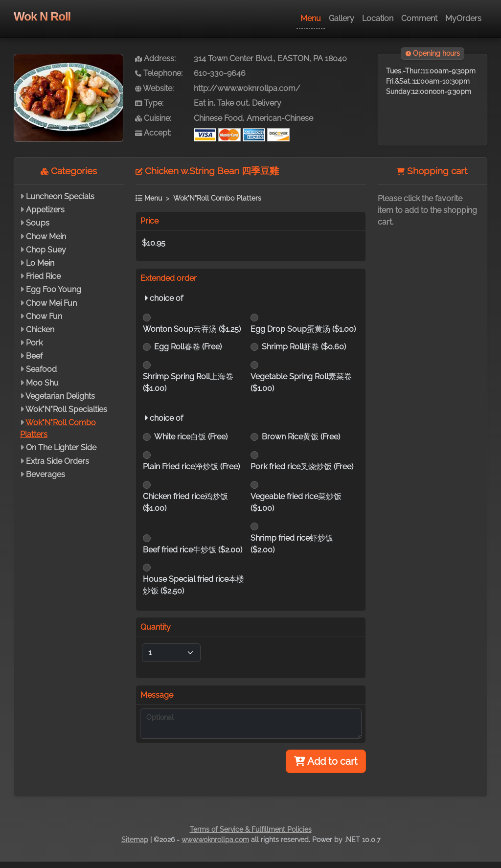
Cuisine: (153, 118)
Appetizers (45, 210)
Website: (154, 88)
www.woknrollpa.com (215, 840)
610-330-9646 (220, 73)
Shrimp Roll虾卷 (304, 347)
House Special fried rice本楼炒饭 (194, 585)
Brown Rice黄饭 (301, 437)
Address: (155, 58)
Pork (34, 343)
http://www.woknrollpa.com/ (247, 88)
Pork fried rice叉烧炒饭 (302, 467)
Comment (419, 18)
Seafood (41, 369)
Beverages (46, 474)
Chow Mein (46, 237)
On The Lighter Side (61, 447)
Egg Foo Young (54, 289)
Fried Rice (43, 276)
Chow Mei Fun (51, 303)
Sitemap (135, 840)
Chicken (40, 330)
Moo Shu (42, 383)
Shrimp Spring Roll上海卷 (188, 382)
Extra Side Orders (57, 461)
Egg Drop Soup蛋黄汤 (303, 329)
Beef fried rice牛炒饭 (193, 550)
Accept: (153, 133)
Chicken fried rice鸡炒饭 (185, 502)
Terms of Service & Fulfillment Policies (251, 829)
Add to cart (326, 761)
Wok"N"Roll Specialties (66, 409)
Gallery (342, 18)
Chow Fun (44, 316)
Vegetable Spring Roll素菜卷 (301, 382)
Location (378, 18)
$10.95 (154, 243)
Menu (311, 18)
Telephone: (159, 73)
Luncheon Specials (60, 196)
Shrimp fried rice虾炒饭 (292, 544)
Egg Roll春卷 (188, 347)
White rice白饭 (191, 437)
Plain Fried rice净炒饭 (191, 467)
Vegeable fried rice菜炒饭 (296, 502)
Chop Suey (46, 250)
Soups (38, 223)
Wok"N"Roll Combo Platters (217, 198)
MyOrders (463, 18)
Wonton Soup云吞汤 (192, 329)
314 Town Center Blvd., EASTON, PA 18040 (270, 58)
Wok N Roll (42, 16)
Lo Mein (40, 263)
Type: (149, 103)
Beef (34, 356)
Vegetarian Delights (60, 396)
